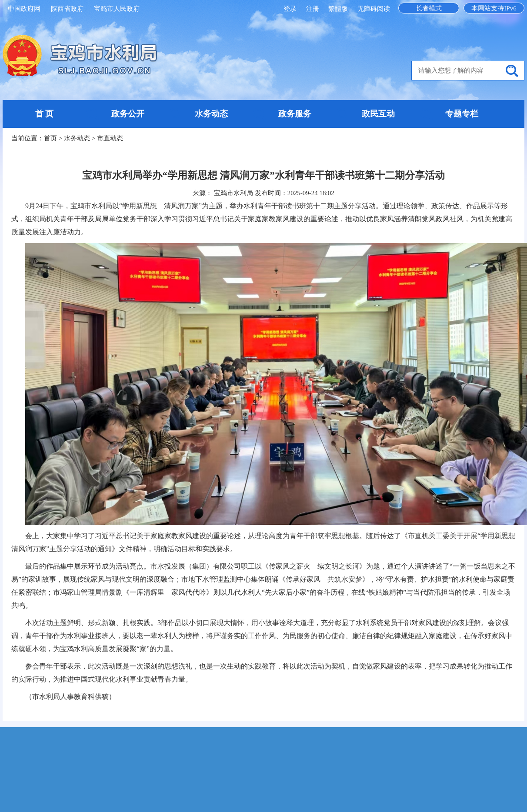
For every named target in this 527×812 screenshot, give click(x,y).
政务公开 (128, 114)
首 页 (45, 114)
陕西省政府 (67, 9)
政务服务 (295, 114)
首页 (50, 138)
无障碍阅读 (374, 9)
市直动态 (110, 138)
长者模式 (429, 8)
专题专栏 (462, 114)
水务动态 (211, 114)
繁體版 (338, 9)
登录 (291, 9)
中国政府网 (24, 9)
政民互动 (378, 114)
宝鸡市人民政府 (117, 9)
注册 (314, 9)
